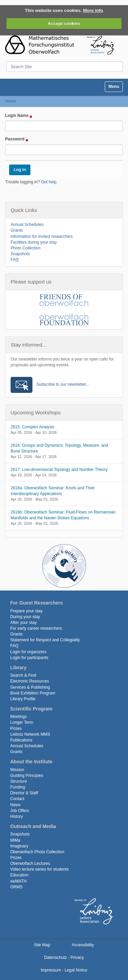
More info (93, 10)
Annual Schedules (27, 225)
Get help (49, 182)
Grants (17, 230)
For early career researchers (36, 628)
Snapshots (20, 254)
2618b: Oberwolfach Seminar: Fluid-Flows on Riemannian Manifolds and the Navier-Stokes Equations (63, 515)
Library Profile (23, 699)
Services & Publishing (30, 687)
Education (19, 875)
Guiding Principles (27, 776)
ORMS (16, 887)
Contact (17, 799)
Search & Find (23, 675)
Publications (21, 740)
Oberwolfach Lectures (30, 863)
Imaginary (19, 846)
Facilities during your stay (34, 242)
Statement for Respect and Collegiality (45, 640)
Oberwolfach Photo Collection (37, 852)
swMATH (18, 881)
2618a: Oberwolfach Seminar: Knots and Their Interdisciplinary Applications (53, 491)
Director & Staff (24, 793)
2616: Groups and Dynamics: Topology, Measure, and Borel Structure (59, 448)
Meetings (19, 717)
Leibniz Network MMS (30, 734)
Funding (18, 787)
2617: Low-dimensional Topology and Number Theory (59, 470)
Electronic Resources (30, 681)
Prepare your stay (26, 611)
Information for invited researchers (42, 236)
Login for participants (29, 658)
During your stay (25, 617)
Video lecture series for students (39, 869)
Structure (19, 781)
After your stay (23, 623)
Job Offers (20, 811)
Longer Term (22, 722)
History (17, 816)
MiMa (15, 840)
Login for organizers (28, 652)
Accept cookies (64, 23)
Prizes (16, 729)
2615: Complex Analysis (32, 427)
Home (11, 101)
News (15, 805)
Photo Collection (25, 248)
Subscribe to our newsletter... (63, 384)
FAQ (15, 260)
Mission (17, 770)
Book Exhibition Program (33, 693)
